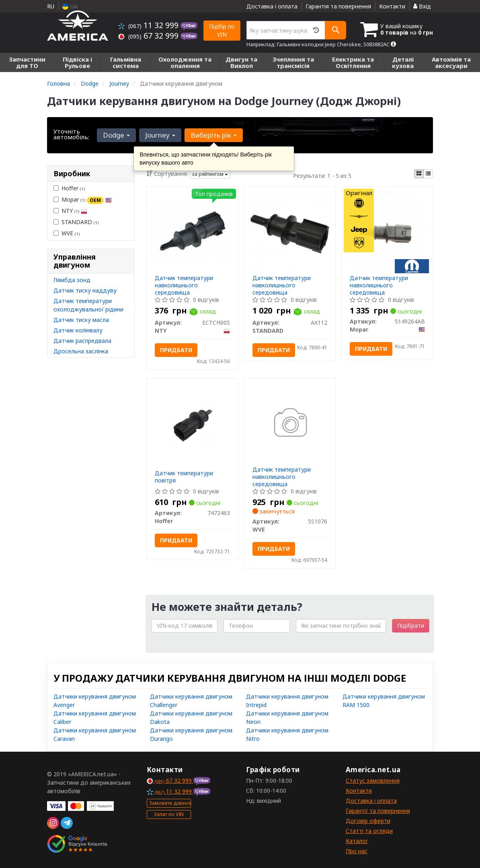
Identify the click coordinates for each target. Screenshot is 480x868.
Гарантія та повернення (338, 6)
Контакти (392, 6)
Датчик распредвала (82, 341)
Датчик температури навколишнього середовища (184, 285)
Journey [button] (160, 135)
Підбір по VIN (222, 30)
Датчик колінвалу (78, 330)
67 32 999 (149, 36)
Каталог (357, 841)
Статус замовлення (373, 780)
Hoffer (69, 188)
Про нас (357, 851)
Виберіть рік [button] (214, 135)
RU (51, 6)
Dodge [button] (116, 135)
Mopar (83, 200)
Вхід (422, 6)
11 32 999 (149, 25)
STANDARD (76, 222)
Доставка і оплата (272, 6)
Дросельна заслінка (81, 351)
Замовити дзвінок (170, 803)
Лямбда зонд (72, 280)
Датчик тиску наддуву (85, 290)
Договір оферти (368, 821)
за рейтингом (210, 174)
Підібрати (411, 626)
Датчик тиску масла (81, 320)
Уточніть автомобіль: (71, 134)
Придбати (176, 350)
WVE (67, 233)
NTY (70, 211)
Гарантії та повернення (378, 811)
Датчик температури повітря (184, 477)
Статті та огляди (369, 831)
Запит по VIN (169, 814)
